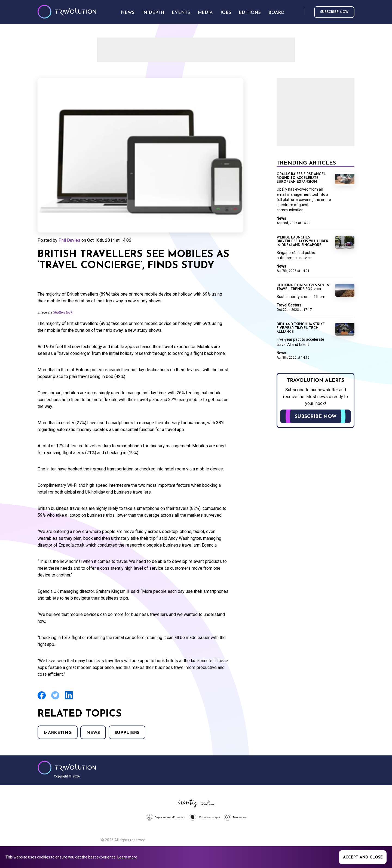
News (93, 733)
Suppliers (127, 733)
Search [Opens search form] (299, 12)
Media (205, 13)
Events (181, 13)
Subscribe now (334, 12)
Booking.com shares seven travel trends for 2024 (303, 287)
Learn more (127, 857)
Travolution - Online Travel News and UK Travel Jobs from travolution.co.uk (67, 768)
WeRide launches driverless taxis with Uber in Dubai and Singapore (302, 241)
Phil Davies (69, 240)
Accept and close (363, 858)
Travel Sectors (289, 305)
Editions (250, 13)
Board (276, 13)
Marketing (58, 733)
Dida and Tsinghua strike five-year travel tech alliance (301, 328)
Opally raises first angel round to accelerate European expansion (301, 178)
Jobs (226, 13)
